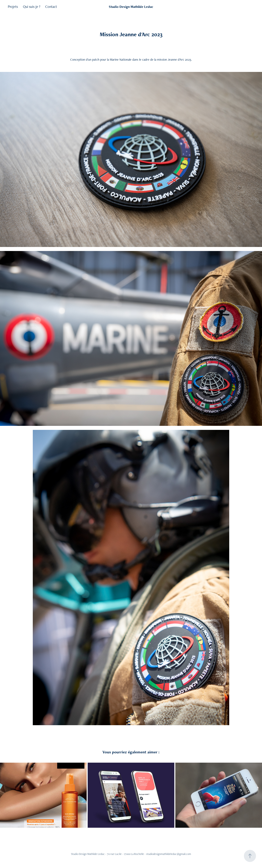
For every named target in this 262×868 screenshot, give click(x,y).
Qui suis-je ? (32, 7)
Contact (51, 7)
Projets (13, 7)
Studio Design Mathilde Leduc (131, 7)
